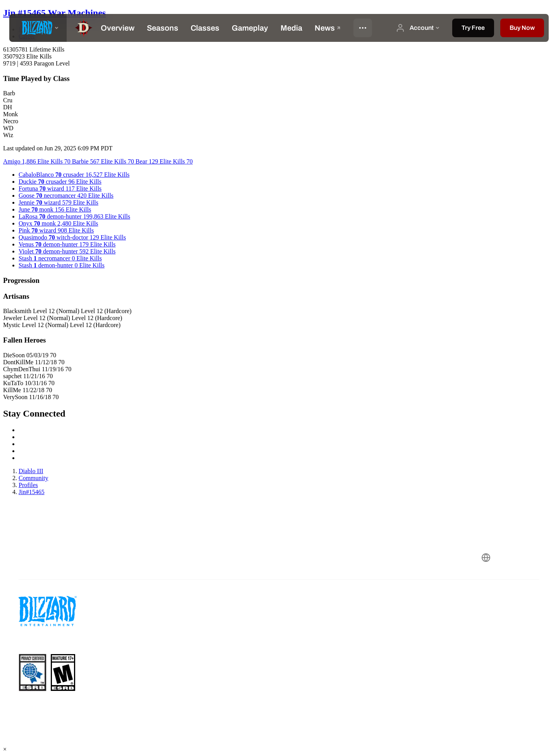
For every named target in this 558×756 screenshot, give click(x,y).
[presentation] (38, 28)
